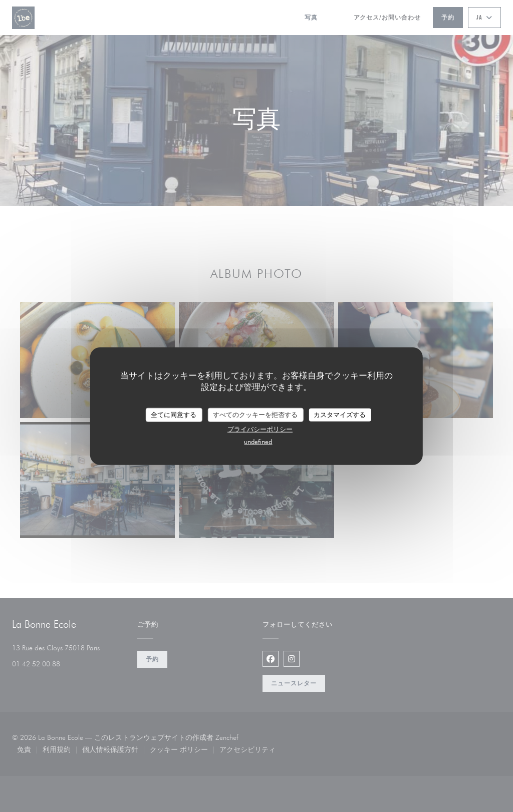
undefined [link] (258, 441)
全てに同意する (174, 415)
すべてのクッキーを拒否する (255, 415)
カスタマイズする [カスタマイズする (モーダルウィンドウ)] (340, 415)
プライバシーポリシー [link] (260, 429)
